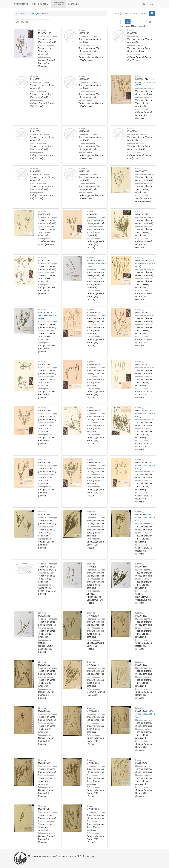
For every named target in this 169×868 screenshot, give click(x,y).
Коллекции (73, 4)
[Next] (133, 22)
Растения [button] (58, 5)
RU (144, 4)
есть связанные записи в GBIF (145, 82)
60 (151, 22)
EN (151, 4)
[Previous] (123, 22)
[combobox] (31, 22)
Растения (21, 14)
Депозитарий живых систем (31, 4)
